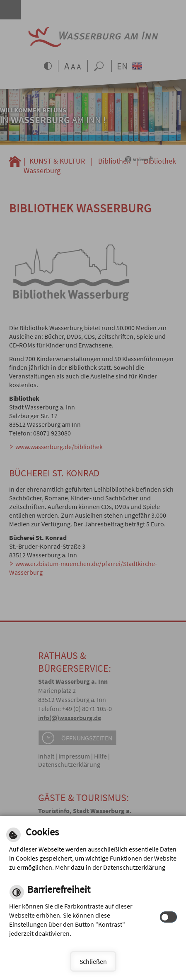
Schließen (93, 961)
